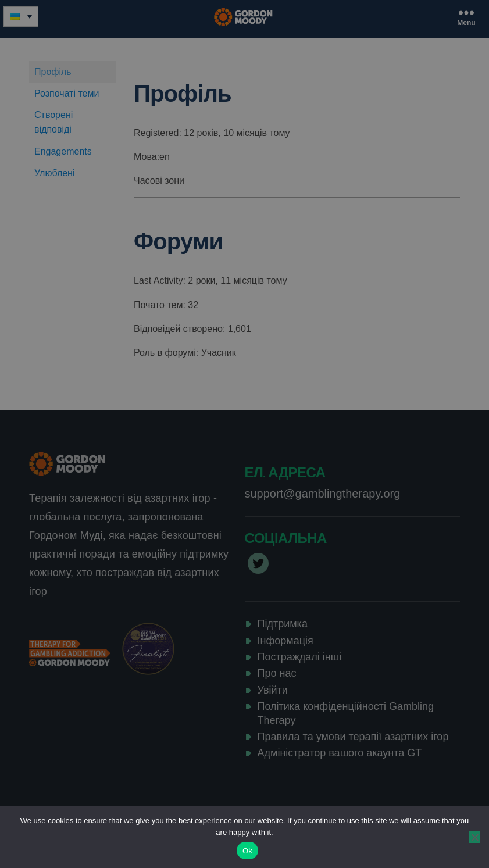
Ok (247, 851)
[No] (474, 837)
